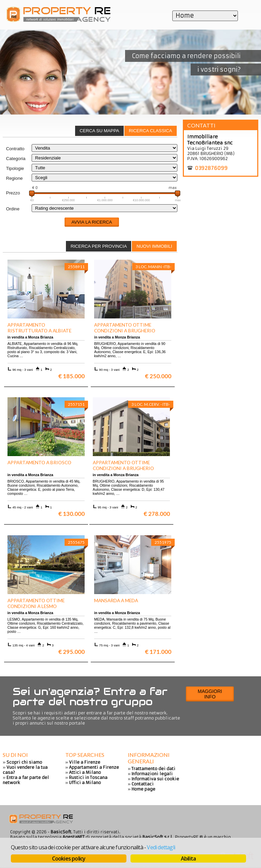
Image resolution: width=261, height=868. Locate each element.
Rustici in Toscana (88, 777)
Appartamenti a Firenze (94, 767)
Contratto (15, 149)
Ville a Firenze (85, 762)
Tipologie (15, 168)
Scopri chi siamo (24, 762)
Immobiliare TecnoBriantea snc (210, 140)
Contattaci (143, 784)
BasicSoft (61, 832)
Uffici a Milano (85, 783)
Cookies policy (69, 858)
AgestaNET (74, 837)
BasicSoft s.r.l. (158, 837)
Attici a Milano (85, 772)
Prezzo (13, 193)
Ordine (13, 209)
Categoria (16, 159)
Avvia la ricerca (92, 222)
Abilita (188, 858)
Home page (143, 789)
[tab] (151, 131)
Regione (14, 178)
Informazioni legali (152, 774)
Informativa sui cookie (155, 779)
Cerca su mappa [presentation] (99, 131)
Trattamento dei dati (153, 769)
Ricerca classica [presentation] (151, 131)
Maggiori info (210, 694)
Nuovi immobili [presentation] (154, 246)
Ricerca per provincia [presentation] (99, 246)
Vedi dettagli (161, 847)
